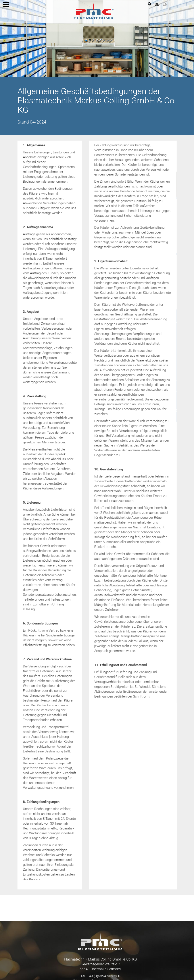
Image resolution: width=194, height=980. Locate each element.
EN (165, 4)
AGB (65, 971)
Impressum (128, 971)
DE (157, 4)
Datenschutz (94, 971)
